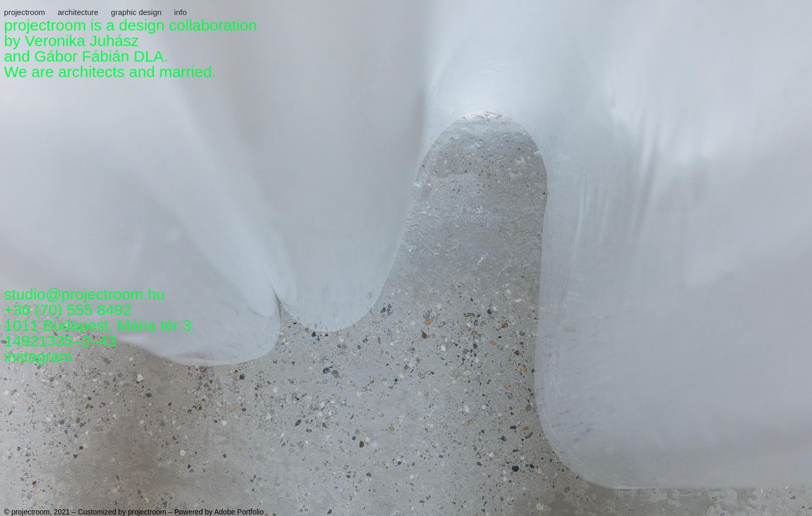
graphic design (136, 12)
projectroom (25, 12)
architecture (78, 12)
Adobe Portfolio (239, 512)
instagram (38, 356)
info (180, 12)
